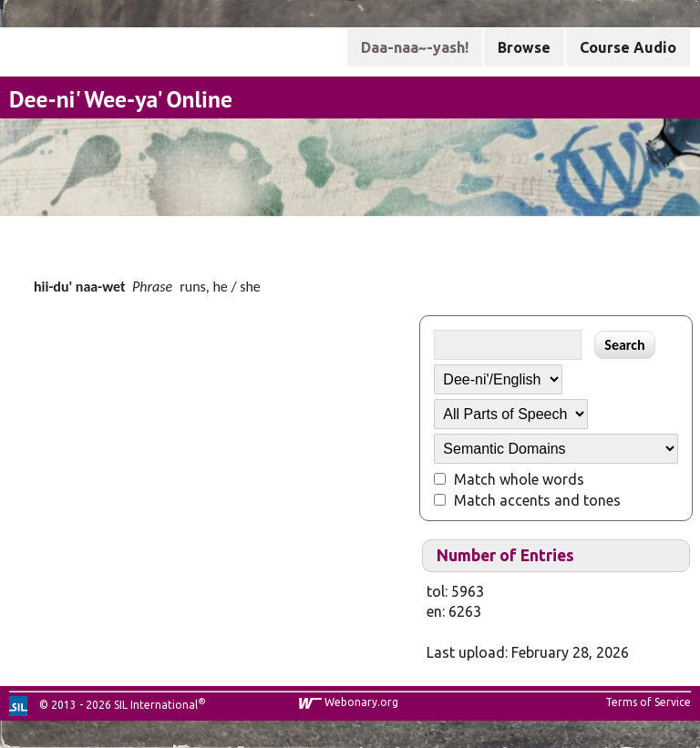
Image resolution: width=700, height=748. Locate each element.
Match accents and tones (537, 500)
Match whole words (519, 479)
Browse (524, 47)
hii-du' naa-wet (79, 287)
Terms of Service (648, 702)
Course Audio (628, 47)
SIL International (156, 705)
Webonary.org (361, 702)
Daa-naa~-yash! (415, 47)
